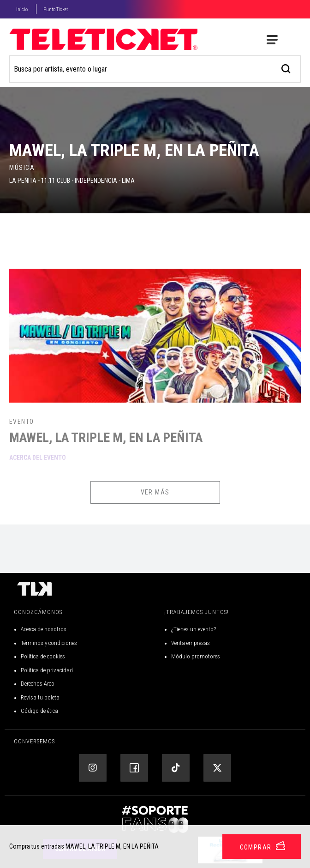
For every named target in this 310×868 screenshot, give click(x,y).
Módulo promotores (196, 656)
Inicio (22, 9)
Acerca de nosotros (44, 629)
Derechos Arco (38, 684)
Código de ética (39, 711)
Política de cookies (43, 656)
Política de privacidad (47, 670)
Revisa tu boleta (40, 697)
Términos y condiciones (49, 643)
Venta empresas (191, 643)
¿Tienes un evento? (194, 629)
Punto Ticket (56, 9)
